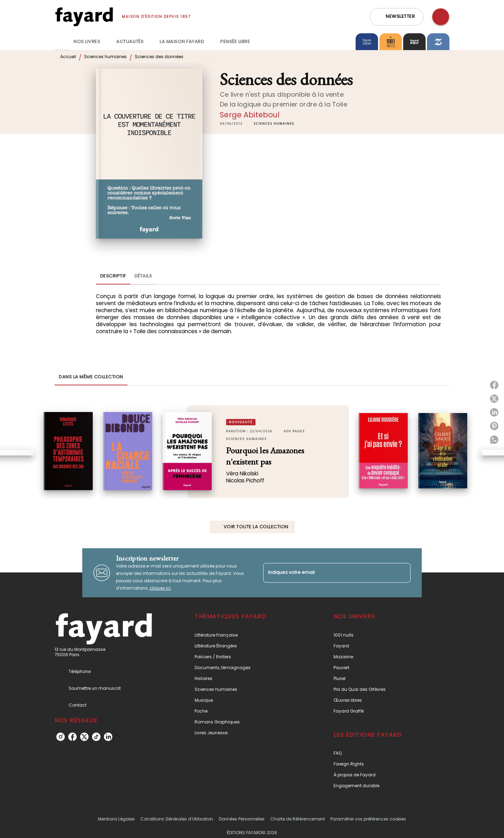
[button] (397, 17)
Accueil (68, 57)
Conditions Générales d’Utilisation (177, 819)
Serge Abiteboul (250, 115)
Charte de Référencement (297, 819)
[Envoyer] (402, 573)
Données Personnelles (242, 819)
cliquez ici (160, 588)
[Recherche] (441, 17)
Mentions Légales (116, 819)
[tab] (62, 42)
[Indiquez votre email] (328, 573)
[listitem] (61, 737)
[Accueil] (84, 17)
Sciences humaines (105, 57)
